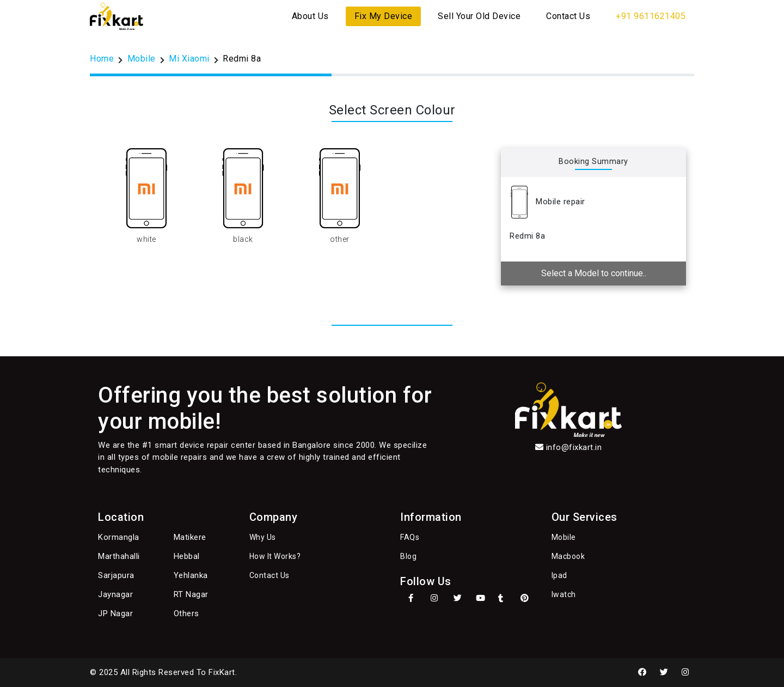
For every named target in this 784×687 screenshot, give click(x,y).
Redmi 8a (242, 59)
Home (102, 59)
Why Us (263, 537)
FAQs (410, 537)
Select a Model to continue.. (594, 273)
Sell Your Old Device (479, 16)
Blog (408, 556)
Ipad (559, 575)
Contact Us (568, 16)
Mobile (142, 59)
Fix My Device (384, 16)
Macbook (568, 556)
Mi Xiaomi (189, 59)
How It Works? (275, 556)
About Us (310, 16)
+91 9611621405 (651, 16)
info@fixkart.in (574, 447)
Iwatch (564, 594)
